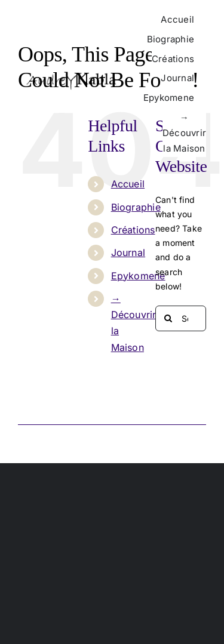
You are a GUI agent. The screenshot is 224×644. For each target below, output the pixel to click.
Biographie (136, 207)
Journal (128, 252)
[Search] (168, 318)
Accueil (128, 184)
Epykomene (138, 276)
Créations (133, 230)
